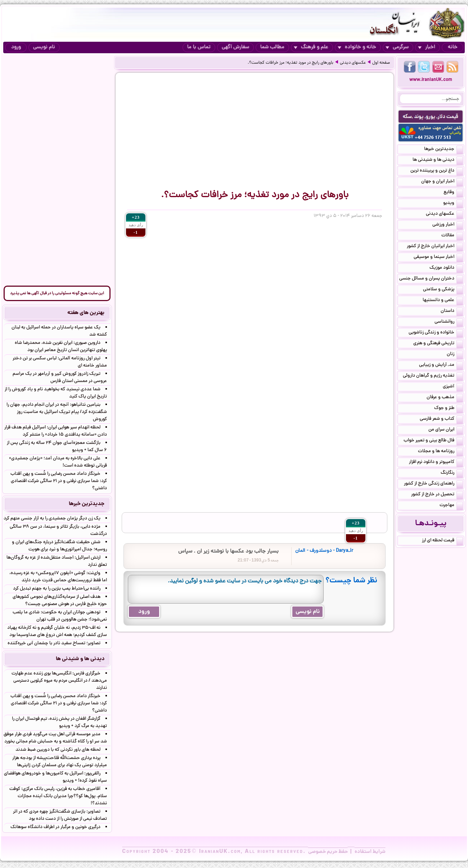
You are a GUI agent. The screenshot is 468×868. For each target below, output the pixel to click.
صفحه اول (381, 63)
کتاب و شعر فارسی (441, 419)
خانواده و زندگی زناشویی (436, 333)
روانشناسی (449, 322)
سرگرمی (397, 47)
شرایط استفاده (370, 852)
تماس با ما (199, 47)
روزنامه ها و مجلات (440, 452)
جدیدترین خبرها (444, 150)
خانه (453, 47)
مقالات (452, 236)
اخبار (427, 47)
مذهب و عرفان (445, 398)
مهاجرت (451, 506)
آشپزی (453, 387)
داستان (452, 312)
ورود (16, 47)
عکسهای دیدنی (353, 63)
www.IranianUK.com (431, 80)
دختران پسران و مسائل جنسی (431, 279)
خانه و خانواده (357, 47)
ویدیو (453, 204)
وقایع (453, 193)
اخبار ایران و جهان (442, 182)
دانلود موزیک (446, 268)
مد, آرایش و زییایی (441, 365)
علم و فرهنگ (311, 47)
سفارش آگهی (235, 47)
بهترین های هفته (86, 313)
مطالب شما (272, 47)
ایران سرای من (446, 430)
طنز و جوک (449, 409)
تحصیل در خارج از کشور (437, 495)
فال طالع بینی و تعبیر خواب (433, 441)
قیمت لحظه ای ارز (442, 541)
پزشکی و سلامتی (443, 290)
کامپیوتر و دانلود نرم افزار (436, 463)
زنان (455, 355)
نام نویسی (44, 47)
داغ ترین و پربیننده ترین (437, 171)
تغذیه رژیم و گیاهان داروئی (433, 376)
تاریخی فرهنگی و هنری (438, 344)
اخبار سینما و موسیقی (438, 258)
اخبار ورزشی (448, 225)
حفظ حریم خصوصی (328, 852)
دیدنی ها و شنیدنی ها (438, 160)
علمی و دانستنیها (443, 301)
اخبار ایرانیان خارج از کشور (435, 247)
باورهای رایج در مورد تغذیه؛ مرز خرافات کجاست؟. (291, 63)
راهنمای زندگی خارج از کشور (433, 484)
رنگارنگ (452, 473)
